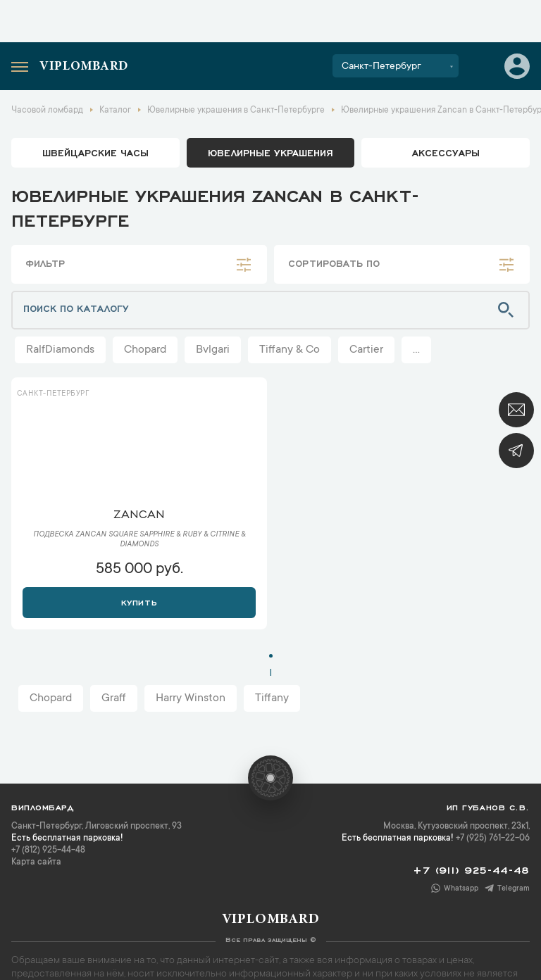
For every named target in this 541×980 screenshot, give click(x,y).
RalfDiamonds (60, 350)
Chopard (145, 350)
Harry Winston (191, 698)
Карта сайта (36, 862)
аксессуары (446, 152)
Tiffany (272, 698)
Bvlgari (213, 350)
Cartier (366, 350)
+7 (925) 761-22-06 (493, 838)
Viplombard (84, 67)
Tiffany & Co (290, 350)
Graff (114, 698)
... (416, 350)
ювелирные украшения (270, 152)
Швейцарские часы (95, 152)
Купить (139, 601)
